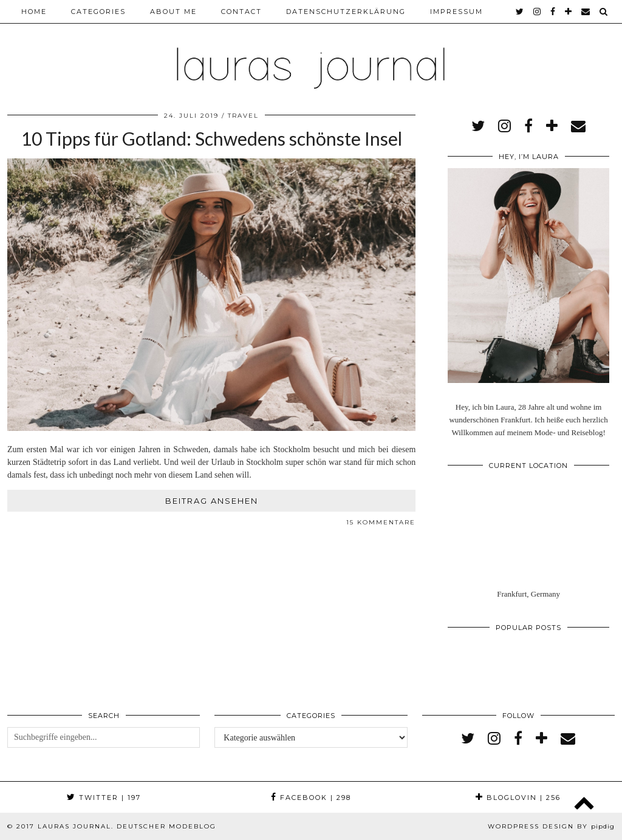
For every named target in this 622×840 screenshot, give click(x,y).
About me (173, 12)
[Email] (586, 12)
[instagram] (538, 12)
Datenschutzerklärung (346, 12)
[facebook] (553, 12)
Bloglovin (518, 798)
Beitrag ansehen (212, 501)
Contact (241, 12)
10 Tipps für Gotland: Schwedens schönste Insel (212, 138)
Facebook (311, 798)
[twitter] (520, 12)
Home (34, 12)
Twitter (104, 798)
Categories (98, 12)
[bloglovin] (569, 12)
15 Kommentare (381, 522)
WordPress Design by (551, 826)
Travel (243, 116)
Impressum (456, 12)
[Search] (604, 12)
